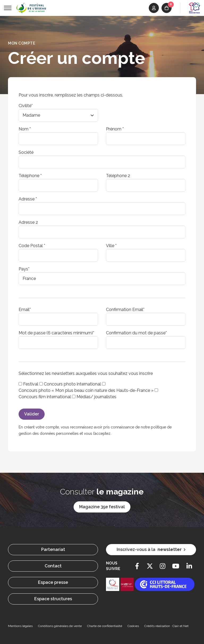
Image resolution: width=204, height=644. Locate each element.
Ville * (111, 246)
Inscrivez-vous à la (151, 550)
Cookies (133, 626)
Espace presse (53, 582)
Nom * (25, 129)
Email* (25, 310)
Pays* (24, 269)
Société (26, 152)
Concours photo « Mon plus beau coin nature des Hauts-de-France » (86, 390)
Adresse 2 (28, 222)
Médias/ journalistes (96, 397)
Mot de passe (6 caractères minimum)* (56, 333)
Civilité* (26, 106)
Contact (53, 566)
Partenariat (53, 549)
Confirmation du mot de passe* (136, 333)
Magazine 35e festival (102, 507)
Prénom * (115, 129)
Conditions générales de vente (60, 626)
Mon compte (22, 43)
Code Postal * (32, 246)
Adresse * (28, 199)
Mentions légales (20, 626)
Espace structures (53, 599)
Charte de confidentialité (105, 626)
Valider (32, 414)
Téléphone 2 (118, 176)
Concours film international (45, 397)
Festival (31, 384)
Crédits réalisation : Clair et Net (166, 626)
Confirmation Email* (125, 310)
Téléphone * (30, 176)
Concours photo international (72, 384)
